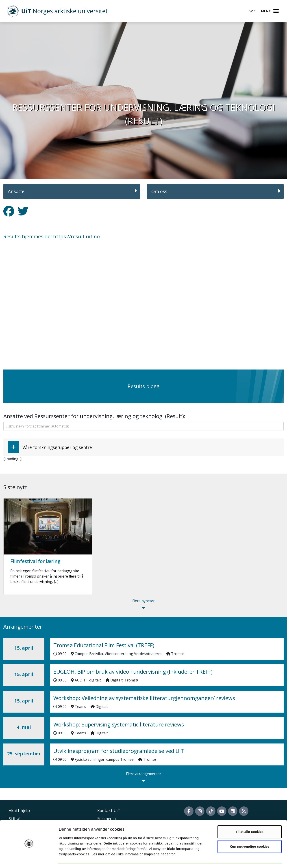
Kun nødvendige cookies (250, 833)
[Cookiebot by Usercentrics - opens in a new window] (29, 859)
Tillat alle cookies (250, 819)
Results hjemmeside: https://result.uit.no (52, 236)
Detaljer (239, 859)
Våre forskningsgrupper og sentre (50, 447)
